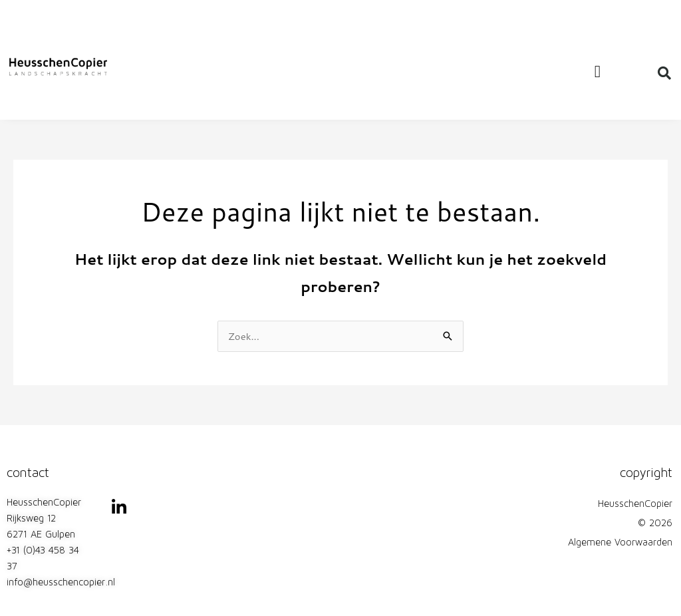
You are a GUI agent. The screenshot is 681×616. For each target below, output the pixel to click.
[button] (597, 72)
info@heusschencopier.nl (61, 583)
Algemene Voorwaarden (620, 543)
